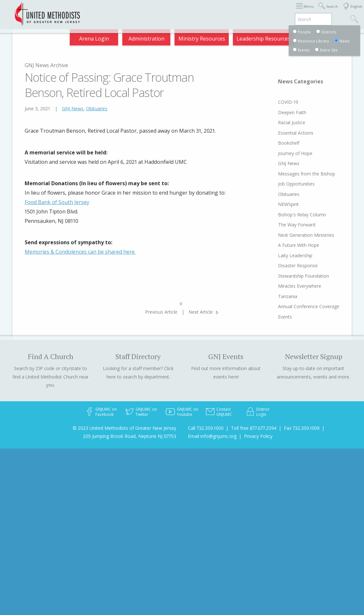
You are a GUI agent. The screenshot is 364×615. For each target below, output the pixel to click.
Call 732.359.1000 (206, 428)
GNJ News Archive (46, 65)
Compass (308, 11)
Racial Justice (279, 122)
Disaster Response (285, 265)
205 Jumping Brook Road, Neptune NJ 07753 (130, 436)
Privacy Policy (258, 436)
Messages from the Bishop (294, 174)
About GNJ (193, 11)
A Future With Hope (286, 245)
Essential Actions (283, 133)
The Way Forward (284, 225)
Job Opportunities (284, 184)
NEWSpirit (276, 204)
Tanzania (275, 296)
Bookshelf (276, 143)
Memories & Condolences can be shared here (80, 252)
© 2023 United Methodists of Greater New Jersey (124, 428)
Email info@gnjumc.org (212, 436)
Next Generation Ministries (294, 235)
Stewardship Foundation (291, 276)
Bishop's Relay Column (290, 215)
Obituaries (97, 109)
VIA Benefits (280, 11)
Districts (219, 11)
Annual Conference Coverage (296, 306)
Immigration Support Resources (143, 11)
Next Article (201, 312)
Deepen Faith (280, 112)
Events (273, 317)
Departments (247, 11)
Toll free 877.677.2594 (254, 428)
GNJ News (73, 109)
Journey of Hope (283, 153)
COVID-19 (276, 102)
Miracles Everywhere (287, 286)
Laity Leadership (283, 255)
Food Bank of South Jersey (57, 202)
